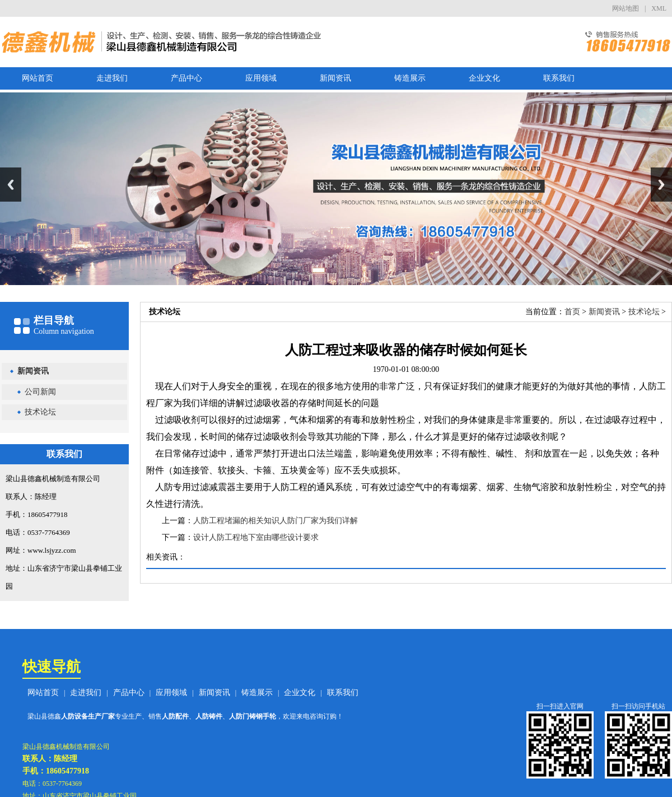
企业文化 (484, 78)
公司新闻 (40, 392)
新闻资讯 (335, 78)
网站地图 (626, 8)
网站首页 (38, 78)
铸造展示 (410, 78)
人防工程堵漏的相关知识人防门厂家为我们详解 (276, 521)
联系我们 (559, 78)
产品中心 (186, 78)
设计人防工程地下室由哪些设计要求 (256, 537)
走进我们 (112, 78)
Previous (11, 185)
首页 (572, 312)
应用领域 (261, 78)
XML (659, 8)
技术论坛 (40, 412)
